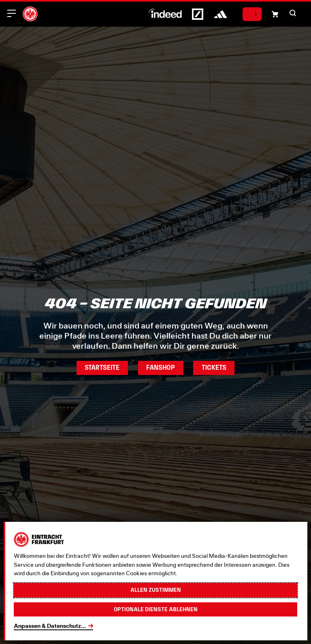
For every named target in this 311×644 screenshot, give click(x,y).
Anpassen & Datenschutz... (50, 626)
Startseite (102, 368)
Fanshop (161, 368)
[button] (293, 13)
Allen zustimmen (156, 590)
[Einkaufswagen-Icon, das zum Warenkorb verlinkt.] (275, 14)
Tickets (214, 368)
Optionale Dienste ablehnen (156, 609)
